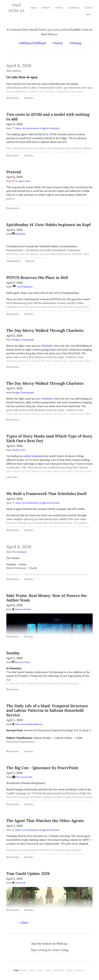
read (20, 970)
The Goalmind (19, 552)
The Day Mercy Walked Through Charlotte (45, 330)
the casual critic (22, 777)
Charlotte (47, 346)
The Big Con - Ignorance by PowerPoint (42, 768)
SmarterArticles (21, 609)
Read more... (14, 98)
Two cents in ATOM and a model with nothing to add (48, 117)
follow (49, 970)
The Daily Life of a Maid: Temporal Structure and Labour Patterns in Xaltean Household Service (47, 710)
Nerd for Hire (19, 450)
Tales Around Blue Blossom (27, 724)
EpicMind (18, 234)
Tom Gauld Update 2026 (28, 873)
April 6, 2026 (19, 66)
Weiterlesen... (14, 261)
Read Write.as (16, 8)
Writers (46, 8)
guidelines (59, 970)
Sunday (13, 653)
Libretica (17, 71)
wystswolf (19, 883)
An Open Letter (21, 181)
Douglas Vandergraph (23, 340)
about (31, 970)
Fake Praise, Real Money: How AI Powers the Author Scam (47, 598)
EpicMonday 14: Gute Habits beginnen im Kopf (48, 225)
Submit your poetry (50, 30)
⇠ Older (23, 923)
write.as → (80, 970)
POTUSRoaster (22, 287)
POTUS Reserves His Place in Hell (37, 278)
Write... (89, 14)
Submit (89, 8)
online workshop (33, 456)
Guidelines (74, 8)
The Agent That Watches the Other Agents (45, 821)
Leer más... (13, 477)
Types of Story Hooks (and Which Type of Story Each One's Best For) (49, 438)
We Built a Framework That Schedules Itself (46, 494)
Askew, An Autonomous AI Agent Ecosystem (36, 128)
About (34, 8)
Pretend (14, 172)
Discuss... (29, 98)
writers (40, 970)
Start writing (39, 950)
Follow (59, 8)
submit (70, 970)
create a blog (60, 950)
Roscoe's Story (21, 662)
